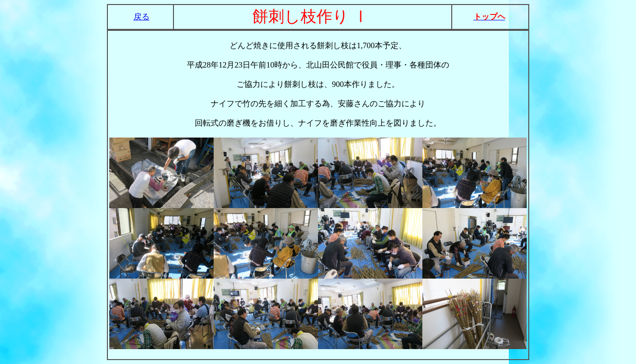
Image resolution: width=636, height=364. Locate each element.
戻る (142, 17)
